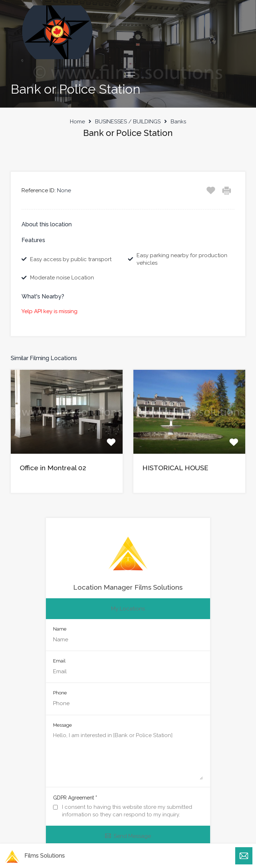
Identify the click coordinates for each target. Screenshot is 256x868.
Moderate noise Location (62, 278)
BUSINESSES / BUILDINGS (128, 122)
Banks (178, 122)
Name (60, 629)
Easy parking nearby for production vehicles (182, 259)
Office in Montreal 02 (53, 468)
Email (59, 661)
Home (77, 122)
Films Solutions (45, 856)
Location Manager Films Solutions (128, 587)
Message (62, 725)
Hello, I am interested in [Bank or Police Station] (128, 756)
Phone (60, 693)
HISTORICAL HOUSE (175, 468)
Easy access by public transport (71, 259)
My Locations (128, 609)
